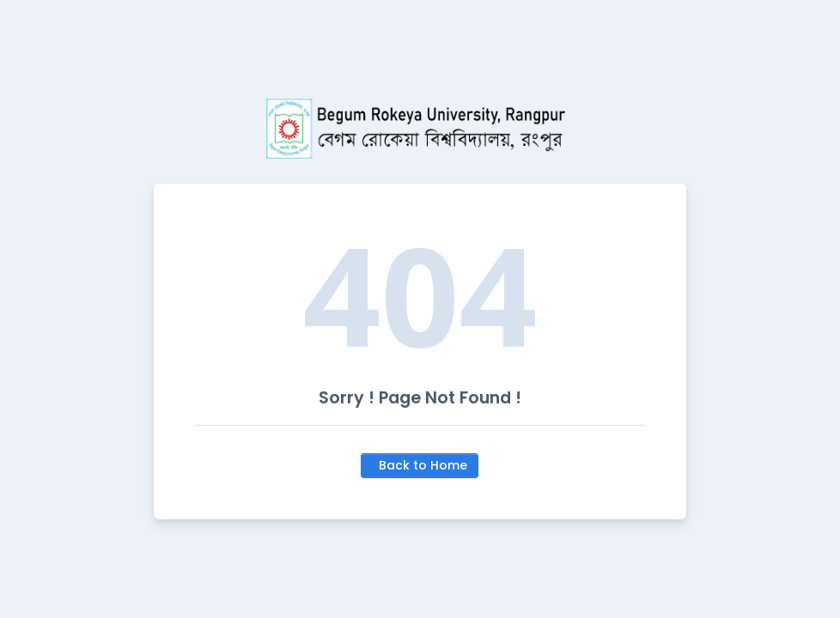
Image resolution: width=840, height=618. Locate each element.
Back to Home (423, 465)
